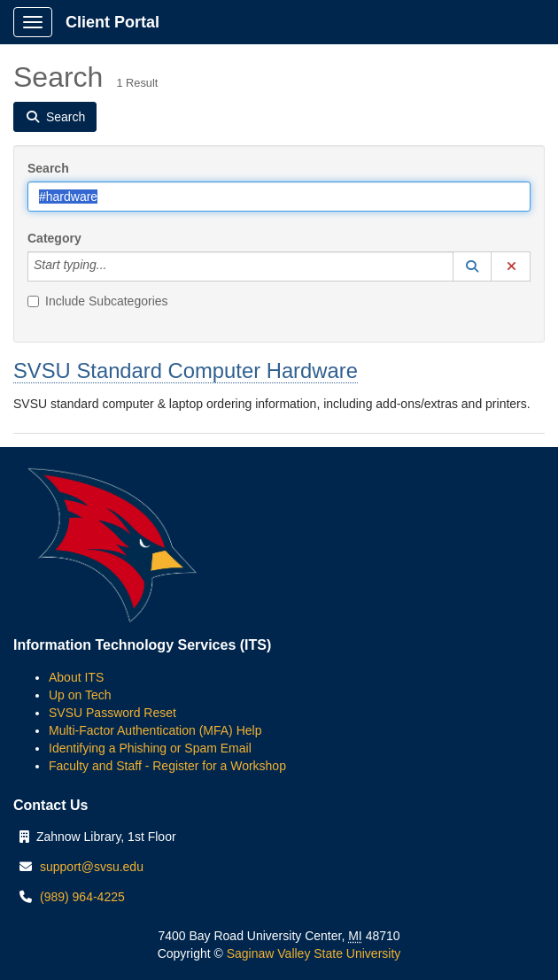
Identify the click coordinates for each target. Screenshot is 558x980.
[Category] (116, 266)
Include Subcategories (98, 301)
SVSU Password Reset (112, 713)
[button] (472, 266)
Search (48, 168)
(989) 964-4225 (82, 897)
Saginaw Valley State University (312, 953)
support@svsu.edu (92, 867)
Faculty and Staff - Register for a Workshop (167, 766)
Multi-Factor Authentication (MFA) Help (155, 730)
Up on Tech (80, 695)
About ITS (76, 677)
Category (54, 238)
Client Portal (112, 22)
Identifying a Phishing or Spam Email (150, 748)
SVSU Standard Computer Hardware (186, 370)
